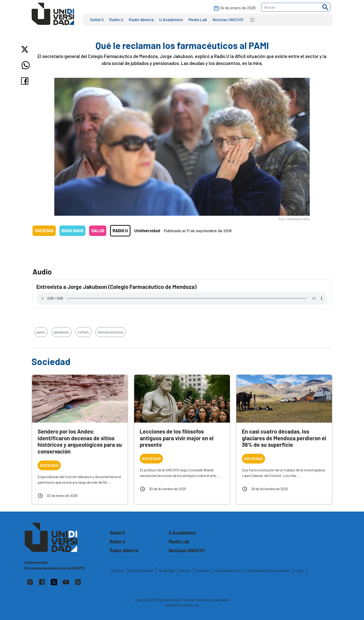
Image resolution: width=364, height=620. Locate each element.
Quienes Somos (141, 570)
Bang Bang (72, 231)
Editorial (117, 570)
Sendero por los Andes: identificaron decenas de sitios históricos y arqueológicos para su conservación (80, 441)
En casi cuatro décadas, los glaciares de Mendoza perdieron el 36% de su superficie (284, 438)
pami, (41, 332)
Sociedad (44, 231)
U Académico (171, 20)
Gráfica (185, 570)
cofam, (84, 332)
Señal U (97, 20)
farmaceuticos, (111, 332)
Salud (98, 231)
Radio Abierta (141, 20)
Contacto (203, 570)
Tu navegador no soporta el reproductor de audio (182, 298)
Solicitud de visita (229, 570)
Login (299, 570)
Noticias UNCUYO (228, 20)
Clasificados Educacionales (269, 570)
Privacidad (166, 570)
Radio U (116, 20)
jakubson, (62, 332)
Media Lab (198, 20)
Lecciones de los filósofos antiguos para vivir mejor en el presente (177, 438)
